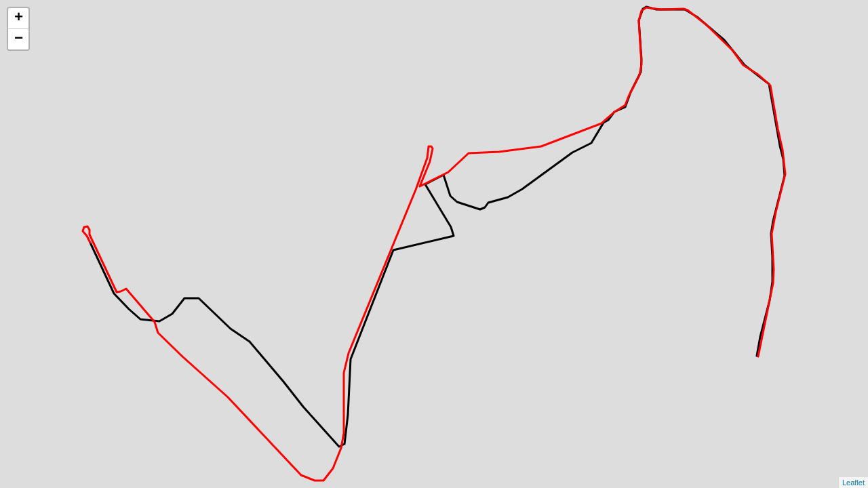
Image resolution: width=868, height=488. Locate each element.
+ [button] (19, 18)
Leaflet (853, 483)
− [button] (19, 39)
